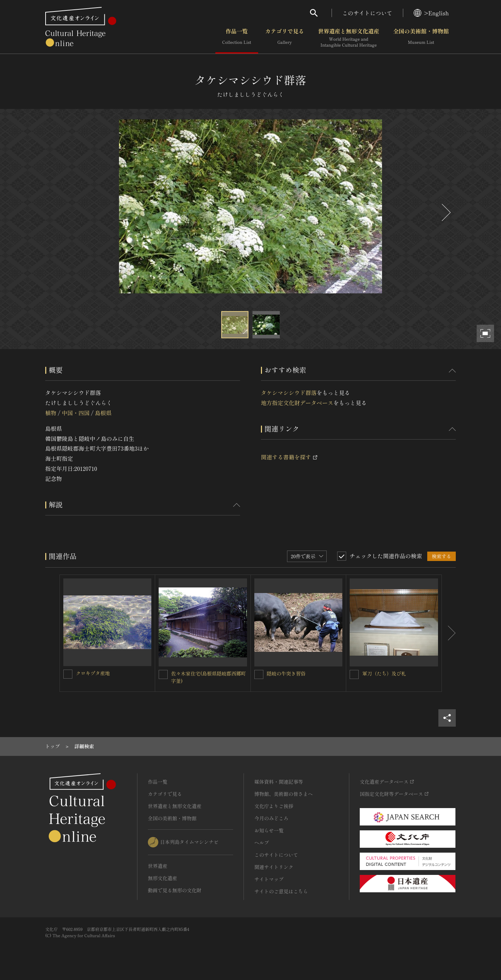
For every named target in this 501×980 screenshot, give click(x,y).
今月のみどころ (271, 818)
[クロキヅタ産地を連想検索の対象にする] (68, 674)
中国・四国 (75, 413)
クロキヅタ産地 (93, 673)
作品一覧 (237, 38)
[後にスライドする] (445, 212)
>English (431, 13)
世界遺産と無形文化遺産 (349, 38)
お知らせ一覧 (269, 830)
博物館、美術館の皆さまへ (284, 794)
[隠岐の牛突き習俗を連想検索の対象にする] (259, 674)
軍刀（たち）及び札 (384, 673)
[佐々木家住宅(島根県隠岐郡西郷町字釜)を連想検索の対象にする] (163, 674)
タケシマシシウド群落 (289, 393)
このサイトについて (367, 13)
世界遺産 (158, 866)
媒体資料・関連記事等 (279, 782)
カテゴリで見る (285, 38)
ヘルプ (262, 843)
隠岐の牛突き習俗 (286, 673)
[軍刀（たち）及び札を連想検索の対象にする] (354, 674)
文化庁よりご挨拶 (274, 806)
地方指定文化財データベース (297, 403)
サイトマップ (269, 879)
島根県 (103, 413)
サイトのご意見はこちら (281, 891)
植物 (51, 413)
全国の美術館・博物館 (421, 38)
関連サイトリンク (274, 867)
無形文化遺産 (162, 878)
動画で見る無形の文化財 (175, 890)
